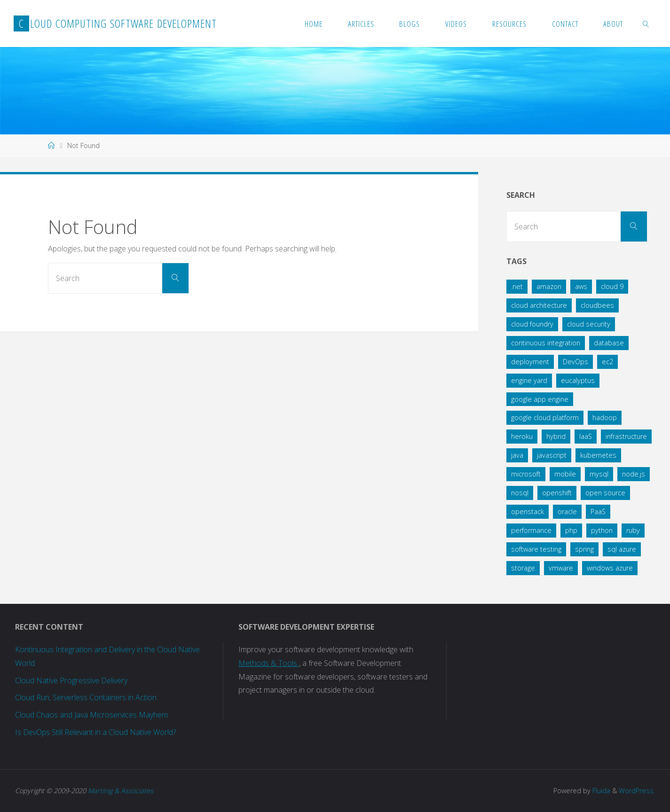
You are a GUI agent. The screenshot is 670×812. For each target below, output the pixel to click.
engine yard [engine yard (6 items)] (529, 380)
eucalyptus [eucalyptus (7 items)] (578, 380)
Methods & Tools (269, 663)
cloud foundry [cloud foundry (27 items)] (532, 324)
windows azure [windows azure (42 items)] (610, 568)
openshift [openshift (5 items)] (557, 493)
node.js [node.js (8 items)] (634, 474)
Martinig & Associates (121, 791)
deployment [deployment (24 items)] (530, 362)
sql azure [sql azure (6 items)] (622, 549)
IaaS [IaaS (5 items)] (586, 436)
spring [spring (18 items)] (584, 549)
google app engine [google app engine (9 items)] (540, 399)
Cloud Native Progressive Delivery (71, 680)
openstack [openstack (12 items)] (528, 511)
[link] (646, 23)
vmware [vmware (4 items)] (561, 568)
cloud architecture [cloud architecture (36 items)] (539, 305)
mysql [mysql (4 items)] (599, 474)
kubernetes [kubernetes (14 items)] (598, 455)
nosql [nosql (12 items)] (520, 493)
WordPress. (637, 791)
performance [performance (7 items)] (531, 530)
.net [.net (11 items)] (517, 286)
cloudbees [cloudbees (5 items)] (597, 305)
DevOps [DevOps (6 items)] (575, 362)
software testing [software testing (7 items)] (536, 549)
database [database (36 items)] (609, 343)
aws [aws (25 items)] (581, 286)
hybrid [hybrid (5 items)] (556, 436)
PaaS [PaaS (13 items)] (598, 511)
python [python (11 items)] (602, 530)
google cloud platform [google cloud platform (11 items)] (545, 418)
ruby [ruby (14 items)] (633, 530)
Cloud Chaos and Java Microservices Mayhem (91, 715)
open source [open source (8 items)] (605, 493)
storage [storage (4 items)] (523, 568)
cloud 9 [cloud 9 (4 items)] (612, 286)
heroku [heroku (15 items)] (522, 436)
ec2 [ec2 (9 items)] (607, 362)
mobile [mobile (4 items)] (565, 474)
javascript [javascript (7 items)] (552, 455)
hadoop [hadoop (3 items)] (605, 418)
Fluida (600, 791)
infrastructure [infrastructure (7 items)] (626, 436)
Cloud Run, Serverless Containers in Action (86, 697)
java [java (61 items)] (517, 455)
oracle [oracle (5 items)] (567, 511)
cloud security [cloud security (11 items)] (589, 324)
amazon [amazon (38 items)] (549, 286)
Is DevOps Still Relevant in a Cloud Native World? (95, 732)
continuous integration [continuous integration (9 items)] (546, 343)
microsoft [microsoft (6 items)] (526, 474)
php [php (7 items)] (571, 530)
